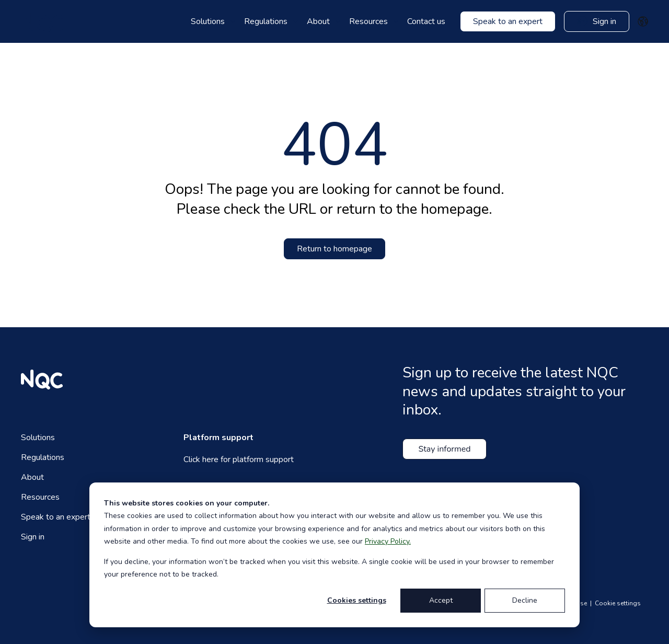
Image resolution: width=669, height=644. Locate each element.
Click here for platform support (239, 459)
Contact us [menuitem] (426, 21)
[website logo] (42, 21)
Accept (441, 600)
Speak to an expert (56, 517)
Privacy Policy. (388, 541)
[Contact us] (508, 21)
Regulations (43, 457)
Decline (525, 600)
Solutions (38, 438)
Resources (40, 497)
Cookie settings (618, 603)
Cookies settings (357, 600)
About (32, 477)
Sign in (33, 537)
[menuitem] (213, 21)
